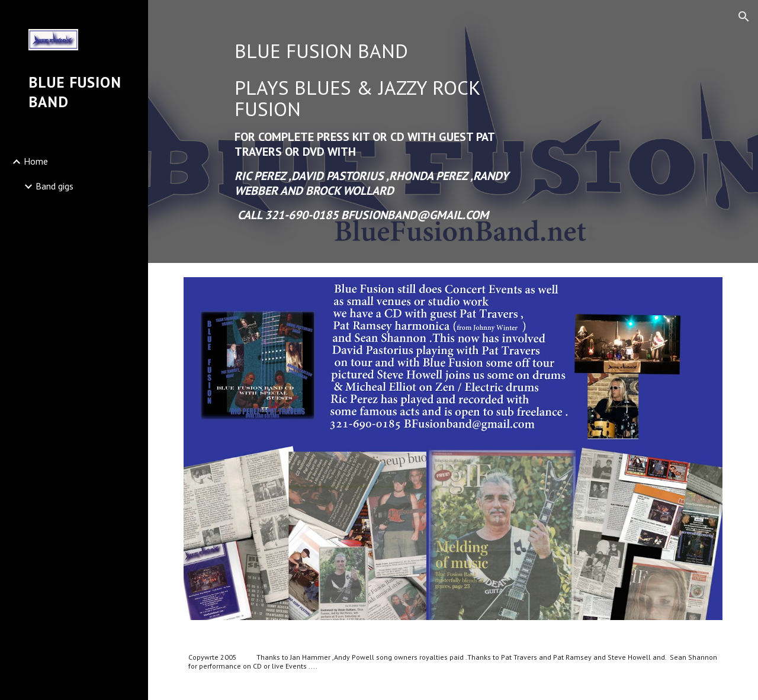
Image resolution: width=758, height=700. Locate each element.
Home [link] (36, 161)
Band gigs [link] (54, 186)
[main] (384, 131)
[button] (744, 17)
